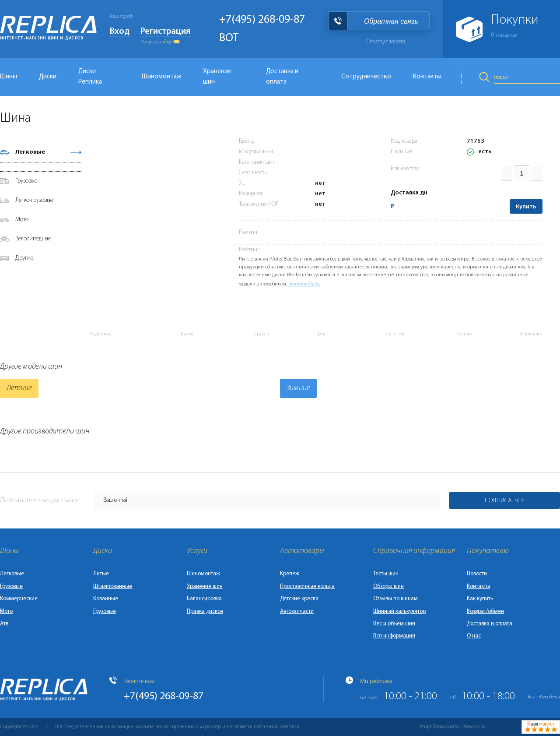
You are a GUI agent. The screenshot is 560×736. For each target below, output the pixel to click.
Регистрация (166, 32)
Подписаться (505, 501)
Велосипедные (33, 239)
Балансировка (204, 599)
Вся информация (394, 636)
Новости (477, 574)
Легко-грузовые (34, 200)
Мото (22, 220)
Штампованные (113, 586)
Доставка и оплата (282, 77)
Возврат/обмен (485, 611)
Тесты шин (386, 574)
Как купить (480, 599)
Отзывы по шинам (395, 599)
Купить (526, 207)
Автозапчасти (297, 611)
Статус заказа (386, 42)
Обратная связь (391, 21)
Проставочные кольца (307, 586)
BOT (229, 38)
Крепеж (290, 574)
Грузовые (26, 181)
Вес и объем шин (394, 624)
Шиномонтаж (161, 77)
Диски (48, 77)
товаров (504, 35)
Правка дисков (205, 611)
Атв (4, 624)
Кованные (106, 599)
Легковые (30, 152)
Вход (120, 32)
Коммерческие (19, 599)
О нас (474, 636)
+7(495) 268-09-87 (262, 20)
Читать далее (304, 284)
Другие (24, 258)
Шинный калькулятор (399, 611)
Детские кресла (299, 599)
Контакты (427, 77)
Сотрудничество (366, 77)
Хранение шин (217, 77)
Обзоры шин (388, 586)
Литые (101, 574)
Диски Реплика (90, 77)
